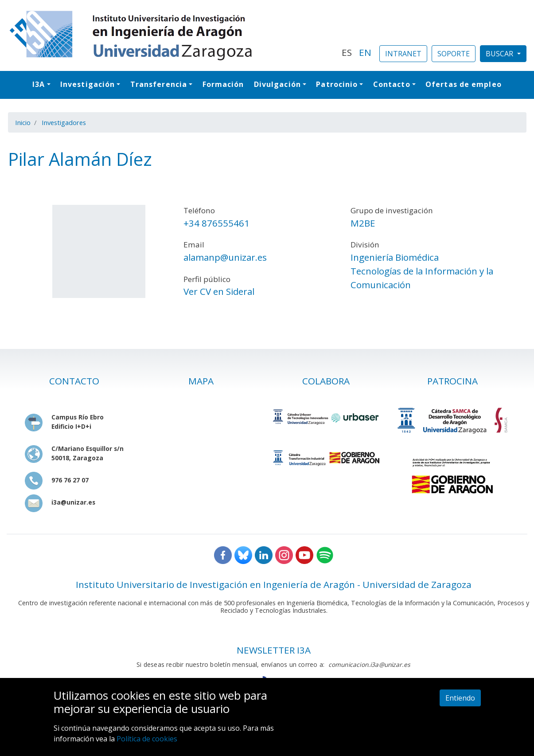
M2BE (363, 223)
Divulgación (277, 84)
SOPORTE (454, 54)
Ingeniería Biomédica (395, 257)
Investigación (88, 84)
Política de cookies (147, 739)
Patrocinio (337, 84)
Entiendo (460, 698)
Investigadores (64, 122)
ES (347, 52)
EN (365, 52)
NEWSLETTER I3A (274, 650)
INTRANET (403, 54)
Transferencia (159, 84)
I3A (39, 84)
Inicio (23, 122)
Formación (223, 84)
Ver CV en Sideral (219, 291)
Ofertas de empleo (464, 84)
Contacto (392, 84)
